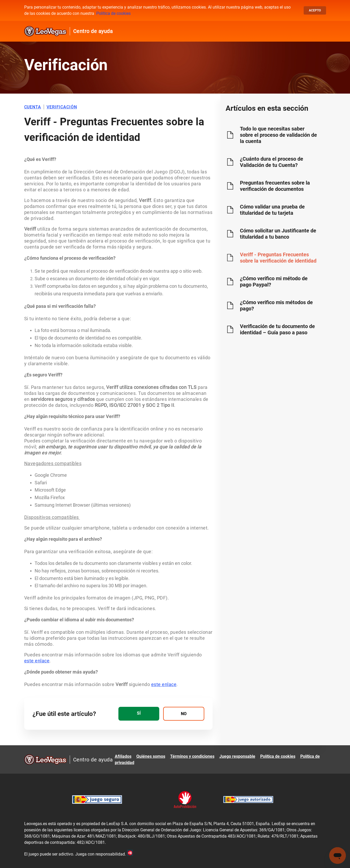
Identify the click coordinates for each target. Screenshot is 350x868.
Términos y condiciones (192, 756)
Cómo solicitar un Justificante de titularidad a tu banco (278, 234)
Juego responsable (237, 756)
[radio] (139, 714)
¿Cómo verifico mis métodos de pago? (276, 305)
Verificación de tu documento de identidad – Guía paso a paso (277, 329)
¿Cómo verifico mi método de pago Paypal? (274, 282)
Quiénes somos (151, 756)
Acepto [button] (315, 10)
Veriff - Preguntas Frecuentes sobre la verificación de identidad (278, 258)
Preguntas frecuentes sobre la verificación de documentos (275, 186)
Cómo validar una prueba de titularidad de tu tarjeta (272, 210)
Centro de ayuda (93, 31)
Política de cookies (113, 13)
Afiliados (123, 756)
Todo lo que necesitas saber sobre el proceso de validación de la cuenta (278, 135)
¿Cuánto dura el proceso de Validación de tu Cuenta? (272, 162)
